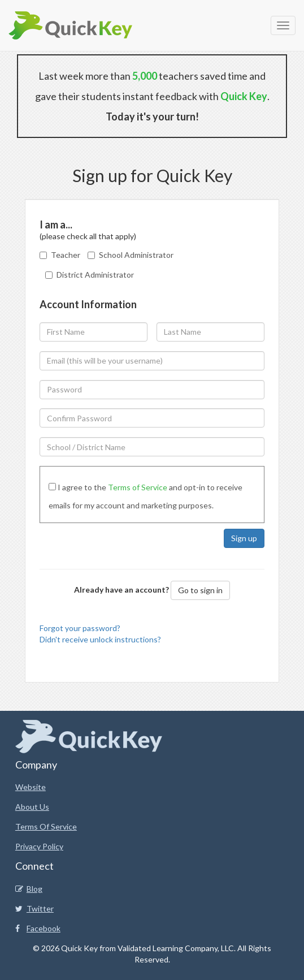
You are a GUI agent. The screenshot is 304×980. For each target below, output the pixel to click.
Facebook (38, 928)
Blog (29, 889)
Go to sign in (200, 590)
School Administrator (136, 255)
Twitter (34, 908)
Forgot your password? (80, 628)
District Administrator (95, 275)
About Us (32, 807)
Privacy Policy (39, 846)
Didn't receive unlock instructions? (100, 639)
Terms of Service (138, 487)
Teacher (66, 255)
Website (31, 787)
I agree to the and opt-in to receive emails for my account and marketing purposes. (146, 496)
